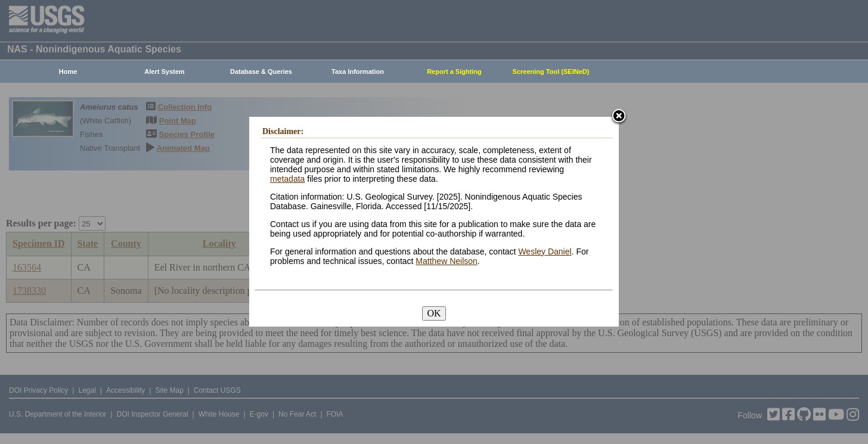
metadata (287, 179)
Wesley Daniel (545, 252)
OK (434, 313)
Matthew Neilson (447, 261)
